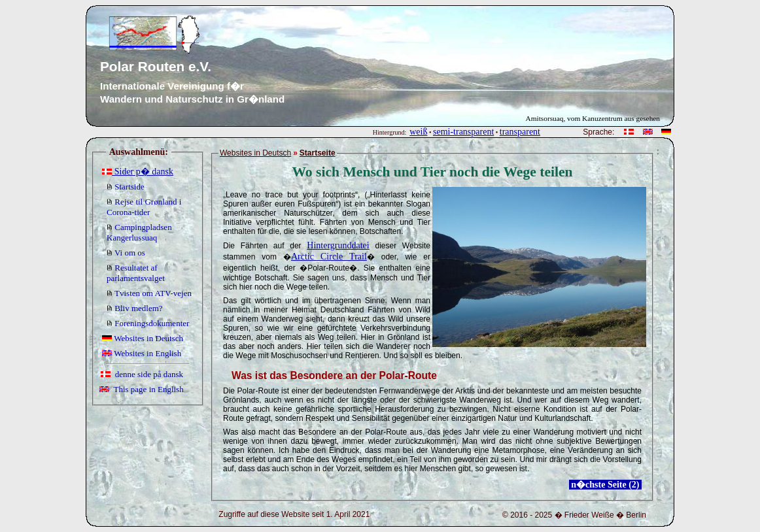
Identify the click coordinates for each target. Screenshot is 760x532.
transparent (520, 132)
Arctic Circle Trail (329, 257)
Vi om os (126, 253)
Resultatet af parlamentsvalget (136, 273)
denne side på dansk (142, 374)
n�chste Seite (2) (605, 485)
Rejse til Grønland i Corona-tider (144, 207)
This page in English (142, 389)
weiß (418, 132)
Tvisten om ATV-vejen (149, 293)
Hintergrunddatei (338, 245)
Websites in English (142, 353)
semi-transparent (463, 132)
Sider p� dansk (138, 172)
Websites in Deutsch (143, 338)
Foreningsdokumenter (148, 323)
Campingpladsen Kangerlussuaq (139, 232)
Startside (126, 187)
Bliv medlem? (135, 308)
